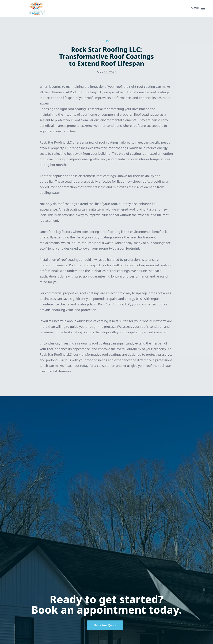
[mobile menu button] (203, 8)
